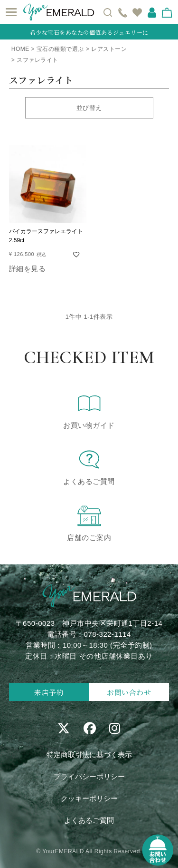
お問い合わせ (129, 692)
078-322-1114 (108, 634)
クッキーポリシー (89, 798)
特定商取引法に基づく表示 (89, 755)
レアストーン (109, 49)
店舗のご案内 (89, 523)
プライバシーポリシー (89, 776)
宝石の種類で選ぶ (60, 49)
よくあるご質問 (89, 467)
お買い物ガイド (89, 411)
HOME (20, 49)
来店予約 (49, 692)
